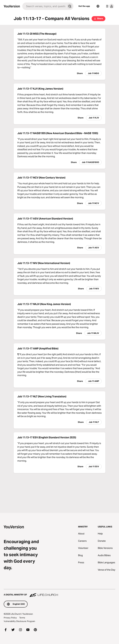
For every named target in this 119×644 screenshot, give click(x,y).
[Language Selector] (98, 6)
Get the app (84, 6)
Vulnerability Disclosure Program (19, 621)
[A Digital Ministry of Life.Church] (59, 593)
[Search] (44, 6)
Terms (22, 618)
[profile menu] (109, 6)
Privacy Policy (10, 618)
